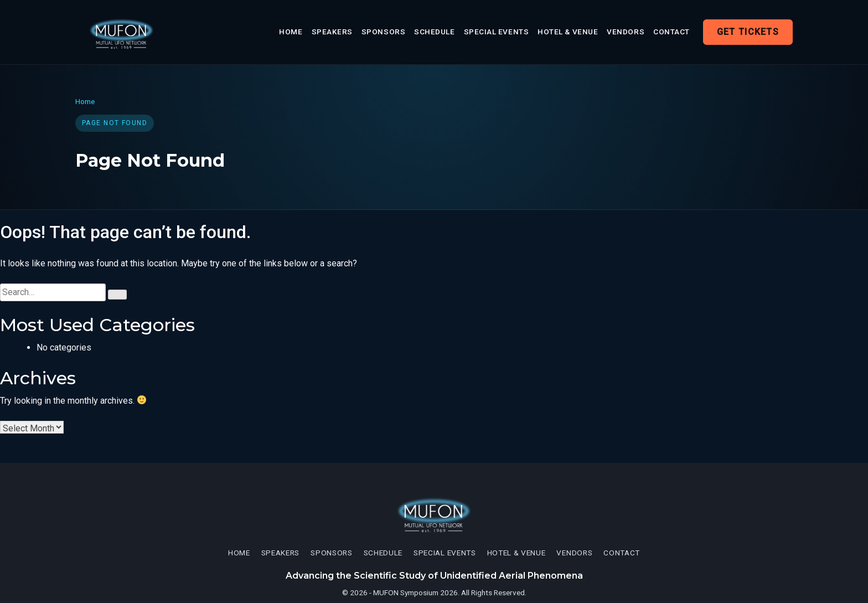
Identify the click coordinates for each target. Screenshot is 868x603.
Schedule (434, 32)
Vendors (626, 32)
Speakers (332, 32)
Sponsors (383, 32)
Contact (671, 32)
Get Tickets (748, 32)
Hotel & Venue (568, 32)
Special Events (497, 32)
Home (291, 32)
